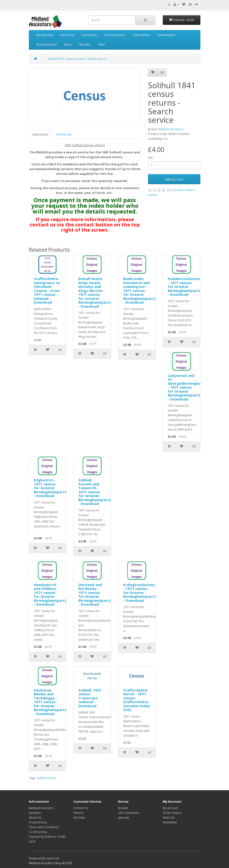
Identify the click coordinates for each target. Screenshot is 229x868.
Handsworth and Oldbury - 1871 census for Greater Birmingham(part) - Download (50, 595)
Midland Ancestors (170, 129)
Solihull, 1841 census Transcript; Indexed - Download (90, 698)
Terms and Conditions (44, 827)
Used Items (89, 35)
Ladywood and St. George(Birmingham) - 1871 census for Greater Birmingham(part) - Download (187, 387)
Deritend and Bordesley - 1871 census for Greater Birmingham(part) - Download (95, 595)
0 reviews (177, 190)
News (68, 44)
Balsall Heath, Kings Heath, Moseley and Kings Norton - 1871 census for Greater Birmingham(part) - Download (95, 292)
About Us (35, 818)
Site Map (79, 818)
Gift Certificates (129, 813)
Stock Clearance (115, 35)
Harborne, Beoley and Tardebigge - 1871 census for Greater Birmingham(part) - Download (50, 702)
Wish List (169, 818)
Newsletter (170, 822)
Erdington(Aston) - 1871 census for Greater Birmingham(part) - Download (139, 593)
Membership (45, 35)
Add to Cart (174, 179)
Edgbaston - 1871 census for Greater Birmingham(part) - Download (50, 488)
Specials (124, 818)
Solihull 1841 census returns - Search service (77, 59)
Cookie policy (38, 832)
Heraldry (85, 44)
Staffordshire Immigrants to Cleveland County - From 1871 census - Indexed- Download (47, 290)
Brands (123, 808)
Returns (79, 813)
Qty (150, 158)
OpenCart (52, 858)
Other (102, 44)
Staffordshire (142, 35)
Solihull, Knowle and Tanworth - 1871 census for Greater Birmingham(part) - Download (95, 492)
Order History (172, 813)
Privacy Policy (38, 822)
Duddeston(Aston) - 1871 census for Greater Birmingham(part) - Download (185, 286)
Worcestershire (47, 44)
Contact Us (81, 808)
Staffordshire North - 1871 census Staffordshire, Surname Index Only (137, 700)
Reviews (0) (64, 134)
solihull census (46, 778)
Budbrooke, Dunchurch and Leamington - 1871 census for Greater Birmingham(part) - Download (139, 290)
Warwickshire (166, 35)
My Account (170, 808)
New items (68, 35)
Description (41, 134)
